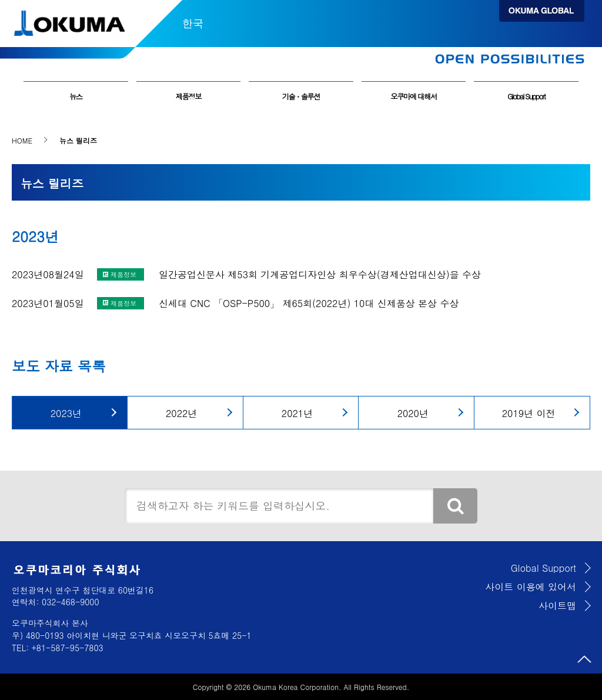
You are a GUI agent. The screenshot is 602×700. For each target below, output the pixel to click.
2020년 (413, 413)
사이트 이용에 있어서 (531, 587)
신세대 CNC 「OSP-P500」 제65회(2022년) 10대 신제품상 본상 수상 (309, 303)
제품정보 (188, 96)
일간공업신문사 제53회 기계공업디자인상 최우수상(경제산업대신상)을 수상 (320, 274)
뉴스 (76, 96)
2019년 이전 (529, 413)
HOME (22, 140)
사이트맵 (557, 606)
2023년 (66, 413)
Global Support (526, 96)
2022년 (181, 413)
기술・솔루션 (301, 96)
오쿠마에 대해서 (413, 96)
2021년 (297, 413)
